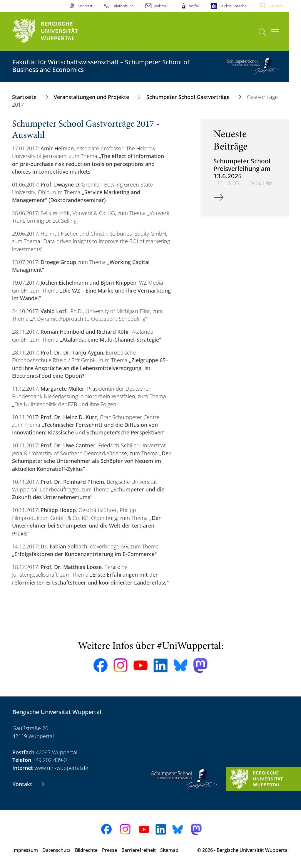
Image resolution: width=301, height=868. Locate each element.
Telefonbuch (123, 6)
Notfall (194, 6)
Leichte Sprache (233, 6)
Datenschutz (56, 850)
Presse (109, 850)
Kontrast (85, 6)
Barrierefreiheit (139, 850)
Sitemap (169, 850)
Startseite (25, 97)
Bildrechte (86, 850)
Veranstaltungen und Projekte (92, 97)
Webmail (161, 6)
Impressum (25, 850)
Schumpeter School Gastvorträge (189, 97)
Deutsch (276, 6)
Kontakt (23, 784)
